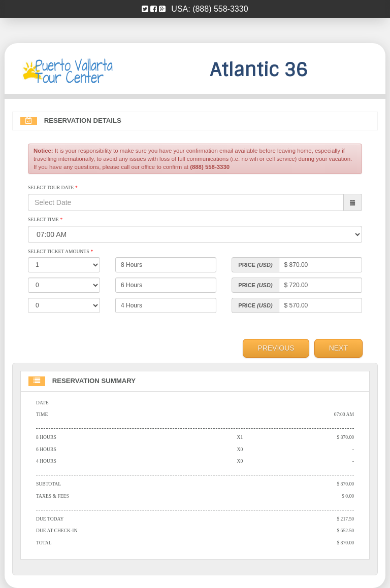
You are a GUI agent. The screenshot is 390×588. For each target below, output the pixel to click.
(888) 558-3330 (220, 9)
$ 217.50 (345, 519)
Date (42, 403)
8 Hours (46, 437)
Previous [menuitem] (276, 348)
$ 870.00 (345, 437)
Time (42, 414)
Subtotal (48, 484)
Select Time (45, 219)
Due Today (50, 519)
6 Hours (46, 449)
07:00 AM (344, 414)
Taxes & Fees (53, 496)
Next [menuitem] (338, 348)
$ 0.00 (348, 496)
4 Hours (46, 461)
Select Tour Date (53, 187)
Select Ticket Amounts (60, 251)
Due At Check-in (57, 530)
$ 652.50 (345, 530)
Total (44, 543)
